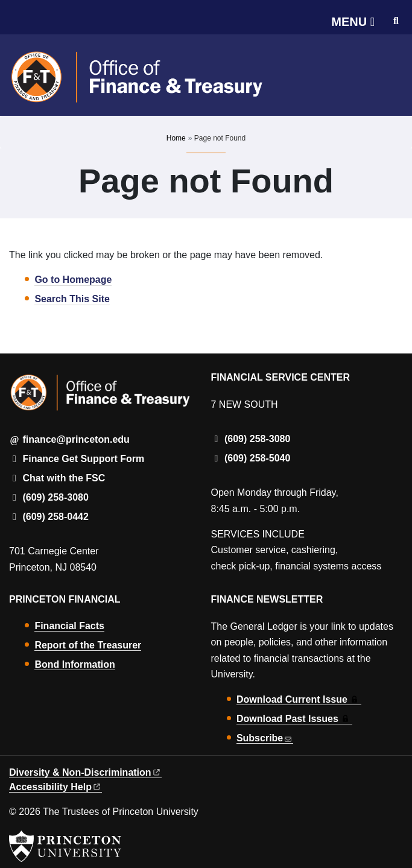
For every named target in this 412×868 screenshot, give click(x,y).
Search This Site (72, 299)
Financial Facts (69, 626)
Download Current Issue (299, 699)
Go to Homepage (73, 280)
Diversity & (85, 772)
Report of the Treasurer (88, 645)
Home (176, 138)
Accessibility (55, 787)
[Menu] (353, 22)
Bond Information (74, 664)
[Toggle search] (396, 21)
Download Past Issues (294, 719)
